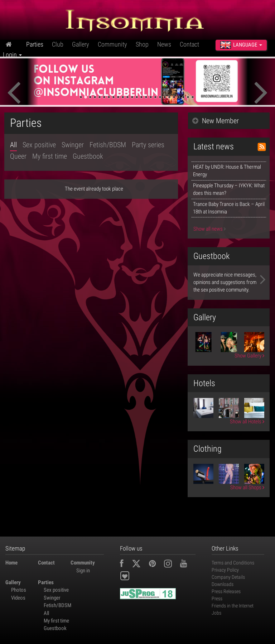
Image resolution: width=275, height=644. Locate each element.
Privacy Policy (225, 570)
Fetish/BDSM (108, 145)
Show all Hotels (247, 422)
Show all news (209, 229)
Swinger (73, 145)
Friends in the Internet (233, 606)
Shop (142, 44)
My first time (50, 156)
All (13, 145)
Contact (189, 44)
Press (217, 599)
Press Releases (226, 591)
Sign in (83, 571)
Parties (35, 44)
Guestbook (88, 156)
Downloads (223, 584)
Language (241, 45)
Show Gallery (249, 356)
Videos (18, 598)
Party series (148, 145)
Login (12, 55)
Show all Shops (247, 487)
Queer (18, 156)
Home (11, 563)
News (164, 44)
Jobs (216, 613)
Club (58, 44)
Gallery (81, 44)
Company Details (228, 577)
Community (112, 44)
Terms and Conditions (233, 563)
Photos (19, 590)
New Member (216, 121)
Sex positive (39, 145)
